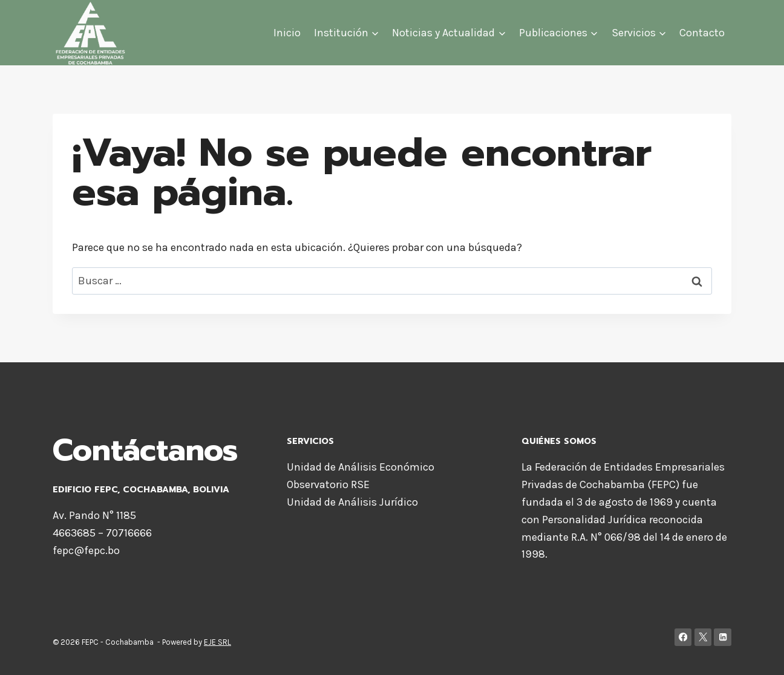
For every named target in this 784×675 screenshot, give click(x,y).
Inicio (287, 33)
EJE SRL (217, 642)
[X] (703, 637)
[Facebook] (683, 637)
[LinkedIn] (723, 637)
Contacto (702, 33)
